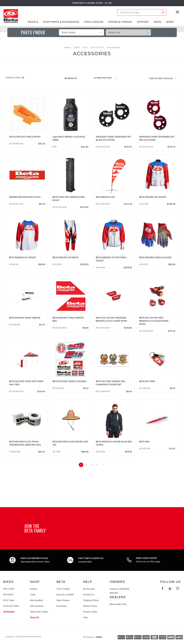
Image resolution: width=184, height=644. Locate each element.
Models (33, 22)
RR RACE (8, 594)
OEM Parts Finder (39, 612)
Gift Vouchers (37, 606)
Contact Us (89, 594)
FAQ (85, 617)
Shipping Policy (91, 600)
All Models (9, 612)
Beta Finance (63, 600)
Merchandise (36, 600)
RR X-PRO (9, 589)
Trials (33, 594)
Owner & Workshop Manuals (120, 591)
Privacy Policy (90, 612)
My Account (89, 589)
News (158, 22)
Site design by (92, 637)
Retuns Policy (90, 606)
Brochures (62, 606)
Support (143, 22)
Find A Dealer (94, 22)
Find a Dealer (63, 589)
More (170, 22)
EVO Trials (9, 600)
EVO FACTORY (11, 606)
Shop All (34, 617)
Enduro (34, 589)
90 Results (71, 78)
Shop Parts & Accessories (61, 22)
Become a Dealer (65, 594)
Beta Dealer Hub (118, 604)
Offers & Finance (120, 22)
